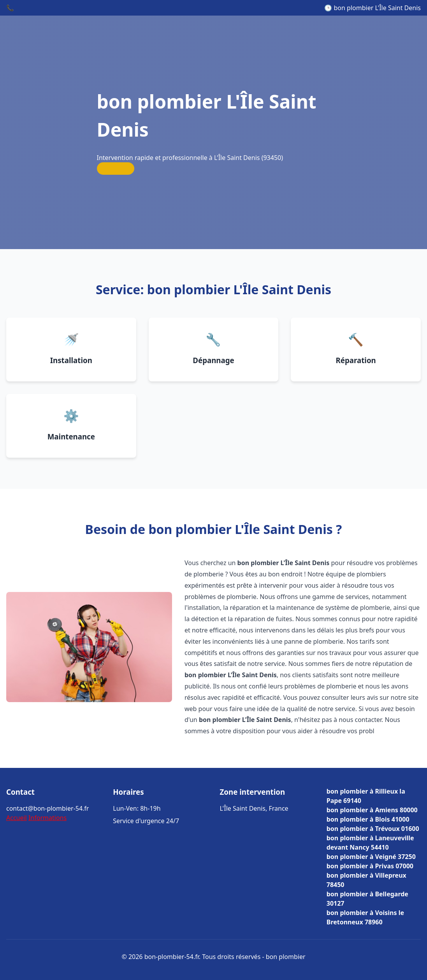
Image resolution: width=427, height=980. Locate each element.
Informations (47, 818)
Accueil (17, 818)
